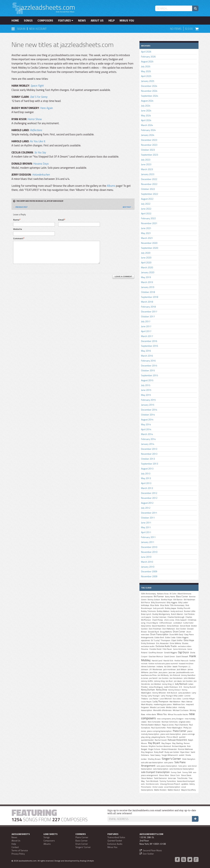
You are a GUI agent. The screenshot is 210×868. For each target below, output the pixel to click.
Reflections (36, 130)
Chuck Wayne (152, 623)
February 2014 (148, 439)
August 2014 (147, 419)
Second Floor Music (152, 850)
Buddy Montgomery (161, 614)
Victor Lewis (158, 787)
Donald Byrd (153, 632)
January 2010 (148, 567)
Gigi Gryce (183, 652)
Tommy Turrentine (168, 781)
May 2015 (146, 395)
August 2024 (147, 101)
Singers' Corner (83, 847)
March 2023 (147, 169)
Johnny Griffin (147, 681)
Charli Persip (157, 620)
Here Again (47, 108)
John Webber (189, 678)
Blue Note (155, 605)
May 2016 (146, 351)
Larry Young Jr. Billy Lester (172, 696)
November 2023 (149, 145)
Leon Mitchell (166, 699)
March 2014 (147, 434)
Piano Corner (179, 731)
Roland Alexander (169, 749)
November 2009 (149, 576)
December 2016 (149, 341)
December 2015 (149, 365)
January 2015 (148, 405)
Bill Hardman (189, 600)
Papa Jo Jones (168, 725)
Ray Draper (166, 743)
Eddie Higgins (182, 637)
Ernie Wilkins (175, 643)
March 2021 (147, 238)
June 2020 (146, 258)
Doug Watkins (166, 632)
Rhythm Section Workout (160, 746)
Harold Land (157, 661)
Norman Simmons (170, 722)
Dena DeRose (173, 626)
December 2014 (149, 410)
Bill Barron (178, 600)
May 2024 (146, 115)
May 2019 (146, 277)
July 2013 (146, 473)
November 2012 (149, 498)
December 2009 (149, 571)
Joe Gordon (164, 678)
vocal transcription (172, 787)
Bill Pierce (146, 603)
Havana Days (41, 164)
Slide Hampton (189, 759)
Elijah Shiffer (177, 640)
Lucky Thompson (160, 701)
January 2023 (148, 174)
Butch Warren (177, 614)
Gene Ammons (180, 649)
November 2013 (149, 454)
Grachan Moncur (156, 656)
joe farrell (153, 678)
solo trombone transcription (182, 769)
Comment (18, 238)
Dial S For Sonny (39, 97)
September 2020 (150, 248)
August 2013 (147, 469)
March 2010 (147, 562)
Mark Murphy (147, 704)
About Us (97, 21)
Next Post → (128, 207)
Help (112, 21)
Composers (45, 21)
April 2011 (146, 532)
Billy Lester (183, 603)
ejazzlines (145, 640)
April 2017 (146, 331)
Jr (173, 684)
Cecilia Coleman (159, 617)
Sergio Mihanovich (170, 755)
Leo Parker (154, 699)
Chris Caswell (181, 620)
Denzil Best (185, 626)
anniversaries (147, 597)
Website (18, 229)
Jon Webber (156, 684)
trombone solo (152, 784)
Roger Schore (154, 749)
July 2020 (146, 253)
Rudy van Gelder (172, 752)
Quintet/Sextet (115, 841)
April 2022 (146, 213)
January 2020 (148, 272)
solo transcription (161, 769)
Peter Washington (175, 728)
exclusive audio (148, 646)
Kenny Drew (162, 690)
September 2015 (150, 375)
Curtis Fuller (188, 623)
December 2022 (149, 179)
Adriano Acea (163, 594)
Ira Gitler (168, 667)
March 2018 (147, 302)
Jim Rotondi (175, 675)
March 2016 (147, 356)
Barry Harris (170, 597)
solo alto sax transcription (152, 762)
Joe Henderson (176, 678)
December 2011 (149, 513)
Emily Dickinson (148, 643)
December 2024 (149, 86)
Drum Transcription (159, 634)
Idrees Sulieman (148, 667)
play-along (146, 737)
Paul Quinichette (158, 728)
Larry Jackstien (184, 693)
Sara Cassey (155, 755)
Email (61, 220)
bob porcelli (158, 608)
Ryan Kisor (185, 752)
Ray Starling (177, 743)
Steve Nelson (147, 778)
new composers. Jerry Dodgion (170, 719)
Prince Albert (172, 737)
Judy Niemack (181, 684)
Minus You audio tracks (178, 714)
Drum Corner (179, 632)
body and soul (177, 611)
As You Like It (38, 141)
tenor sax (172, 778)
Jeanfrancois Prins (149, 675)
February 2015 (148, 400)
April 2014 (146, 429)
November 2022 (149, 184)
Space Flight (37, 86)
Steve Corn (175, 775)
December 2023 (149, 140)
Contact (15, 847)
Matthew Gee (179, 704)
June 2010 (146, 557)
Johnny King (159, 681)
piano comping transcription (159, 731)
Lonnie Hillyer (189, 699)
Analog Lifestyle (87, 861)
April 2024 (146, 120)
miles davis (151, 714)
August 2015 (147, 380)
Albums (111, 186)
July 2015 (146, 385)
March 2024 (147, 125)
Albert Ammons (184, 594)
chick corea (169, 620)
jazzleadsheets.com (185, 672)
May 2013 (146, 478)
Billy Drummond (158, 603)
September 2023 (150, 155)
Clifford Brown (166, 623)
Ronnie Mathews (185, 749)
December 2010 (149, 547)
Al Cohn (173, 594)
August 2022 (147, 199)
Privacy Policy (18, 854)
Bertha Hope (167, 600)
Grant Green (170, 656)
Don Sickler (181, 629)
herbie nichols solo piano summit (163, 664)
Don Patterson (169, 629)
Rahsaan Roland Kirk (177, 740)
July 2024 (146, 106)
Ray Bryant (154, 743)
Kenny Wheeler (159, 693)
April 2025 (146, 76)
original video (185, 722)
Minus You (127, 21)
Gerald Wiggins (170, 653)
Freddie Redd (155, 649)
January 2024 (148, 135)
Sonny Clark (176, 772)
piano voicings (188, 734)
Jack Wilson (182, 669)
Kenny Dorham (148, 690)
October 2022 (148, 189)
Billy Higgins (172, 603)
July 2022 (146, 204)
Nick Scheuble (154, 722)
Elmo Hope (189, 640)
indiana (160, 667)
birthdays (145, 605)
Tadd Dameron (160, 778)
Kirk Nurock (172, 693)
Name (16, 220)
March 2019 (147, 282)
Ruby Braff (159, 752)
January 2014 (148, 444)
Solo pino (183, 766)
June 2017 (146, 326)
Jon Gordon (188, 681)
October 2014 (148, 415)
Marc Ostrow (187, 702)
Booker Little (190, 611)
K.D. (181, 687)
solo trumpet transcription (155, 772)
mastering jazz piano (163, 704)
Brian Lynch (146, 614)
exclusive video (185, 646)
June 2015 (146, 390)
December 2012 (149, 493)
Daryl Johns (146, 626)
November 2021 (149, 223)
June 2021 (146, 228)
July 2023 (146, 160)
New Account (38, 29)
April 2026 (146, 52)
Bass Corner (182, 596)
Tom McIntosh (152, 781)
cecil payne (146, 617)
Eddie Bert (159, 637)
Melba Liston (172, 707)
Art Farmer (159, 596)
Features (66, 21)
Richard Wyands (179, 746)
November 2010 (149, 552)
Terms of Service (20, 850)
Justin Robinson (171, 687)
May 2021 (146, 233)
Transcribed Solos (116, 837)
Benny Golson (154, 600)
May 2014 (146, 424)
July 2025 (146, 66)
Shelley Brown (154, 759)
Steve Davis (186, 775)
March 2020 (147, 267)
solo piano (169, 762)
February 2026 (148, 57)
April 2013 (146, 483)
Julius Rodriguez (156, 687)
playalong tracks (158, 737)
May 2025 (146, 71)
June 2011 (146, 523)
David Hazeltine (159, 626)
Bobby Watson (163, 611)
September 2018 (150, 297)
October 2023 (148, 150)
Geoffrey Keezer (156, 653)
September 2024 (150, 96)
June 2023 (146, 164)
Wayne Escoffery (188, 790)
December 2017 (149, 312)
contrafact (178, 623)
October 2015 (148, 370)
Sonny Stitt (187, 772)
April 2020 (146, 262)
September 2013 (150, 464)
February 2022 (148, 218)
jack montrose (169, 669)
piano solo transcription (171, 734)
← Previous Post (20, 207)
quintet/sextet (147, 740)
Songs (28, 21)
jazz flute (153, 672)
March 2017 (147, 336)
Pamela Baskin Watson (151, 725)
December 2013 (149, 449)
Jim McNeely (163, 675)
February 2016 (148, 361)
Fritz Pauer (167, 649)
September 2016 (150, 346)
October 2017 (148, 316)
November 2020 (149, 243)
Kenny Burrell (190, 687)
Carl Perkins (189, 614)
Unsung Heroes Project (170, 784)
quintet (182, 737)
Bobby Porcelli (184, 608)
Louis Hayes (146, 702)
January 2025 (148, 81)
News (82, 21)
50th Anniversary (148, 594)
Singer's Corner (171, 759)
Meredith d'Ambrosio (162, 710)
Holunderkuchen (41, 175)
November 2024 (149, 91)
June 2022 (146, 209)
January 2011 (148, 542)
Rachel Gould (161, 740)
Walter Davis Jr (174, 790)
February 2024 (148, 130)
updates (185, 784)
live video (177, 699)
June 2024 (146, 111)
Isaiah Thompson (180, 667)
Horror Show (35, 119)
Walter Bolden (160, 790)
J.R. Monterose (156, 669)
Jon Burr (169, 681)
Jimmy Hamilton (188, 675)
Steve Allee (164, 775)
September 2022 (150, 194)
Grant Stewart (182, 656)
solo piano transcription (167, 766)
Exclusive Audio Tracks (166, 646)
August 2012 (147, 503)
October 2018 (148, 292)
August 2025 (147, 61)
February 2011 (148, 537)
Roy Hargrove (147, 752)
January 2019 (148, 287)
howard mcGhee (186, 664)
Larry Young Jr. (154, 696)
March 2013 (147, 488)
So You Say (40, 152)
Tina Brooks (182, 778)
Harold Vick (168, 661)
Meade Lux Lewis (157, 707)
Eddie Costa (170, 637)
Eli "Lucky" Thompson (161, 640)
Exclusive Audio (115, 844)
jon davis (178, 681)
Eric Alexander (162, 643)
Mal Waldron (175, 702)
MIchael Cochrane (181, 710)
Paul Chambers (181, 725)
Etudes (185, 643)
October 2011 (148, 518)
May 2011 (146, 527)
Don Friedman (155, 629)
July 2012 (146, 508)
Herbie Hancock (181, 661)
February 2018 (148, 307)
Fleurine (145, 649)
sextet (182, 755)
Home (15, 21)
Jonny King (167, 684)
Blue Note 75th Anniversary (172, 605)
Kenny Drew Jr (174, 690)
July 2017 (146, 321)
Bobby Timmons (148, 611)
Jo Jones (145, 678)
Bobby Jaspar (171, 608)
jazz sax (172, 672)
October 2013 (148, 459)
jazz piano (163, 672)
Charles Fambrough (176, 617)
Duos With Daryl (176, 635)
